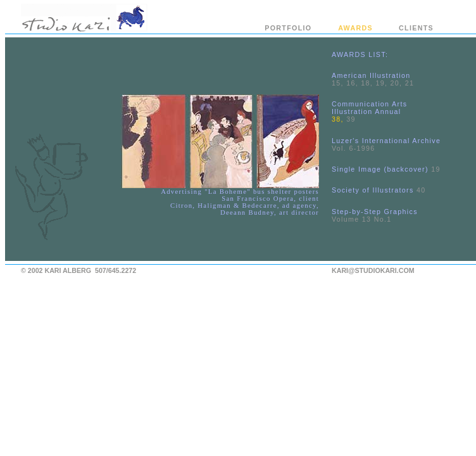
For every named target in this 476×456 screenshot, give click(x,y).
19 (436, 169)
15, (338, 83)
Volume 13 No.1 (362, 219)
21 (410, 83)
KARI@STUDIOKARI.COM (373, 270)
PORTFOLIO (288, 28)
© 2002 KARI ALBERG (56, 270)
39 (351, 119)
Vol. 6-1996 (354, 148)
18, (367, 83)
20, (397, 83)
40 (421, 190)
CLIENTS (416, 28)
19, (381, 83)
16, (352, 83)
